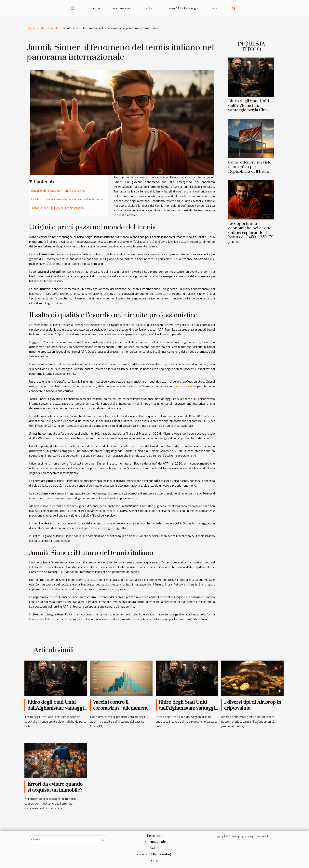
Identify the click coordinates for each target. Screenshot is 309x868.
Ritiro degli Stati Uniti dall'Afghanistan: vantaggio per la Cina (249, 106)
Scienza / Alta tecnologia (181, 8)
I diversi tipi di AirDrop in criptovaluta (253, 705)
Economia (93, 8)
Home (31, 28)
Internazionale (122, 8)
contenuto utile (185, 386)
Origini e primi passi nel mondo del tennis (58, 191)
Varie (214, 8)
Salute (148, 8)
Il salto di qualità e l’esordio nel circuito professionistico (68, 199)
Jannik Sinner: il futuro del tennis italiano (57, 208)
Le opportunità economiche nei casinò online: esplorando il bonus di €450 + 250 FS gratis (251, 233)
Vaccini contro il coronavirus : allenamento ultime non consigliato (122, 708)
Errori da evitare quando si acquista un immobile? (55, 787)
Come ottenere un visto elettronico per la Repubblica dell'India (250, 167)
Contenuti (44, 181)
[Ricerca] (68, 839)
